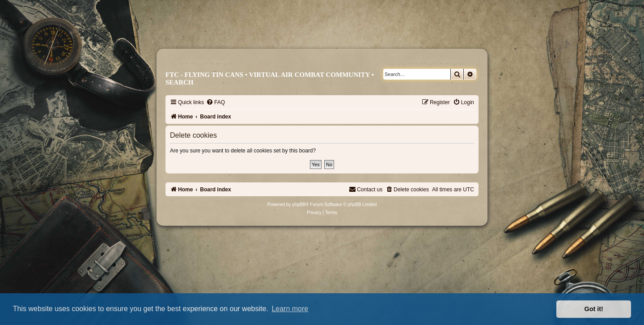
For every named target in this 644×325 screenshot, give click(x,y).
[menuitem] (216, 102)
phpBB (299, 205)
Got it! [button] (594, 309)
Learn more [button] (290, 309)
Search (180, 82)
